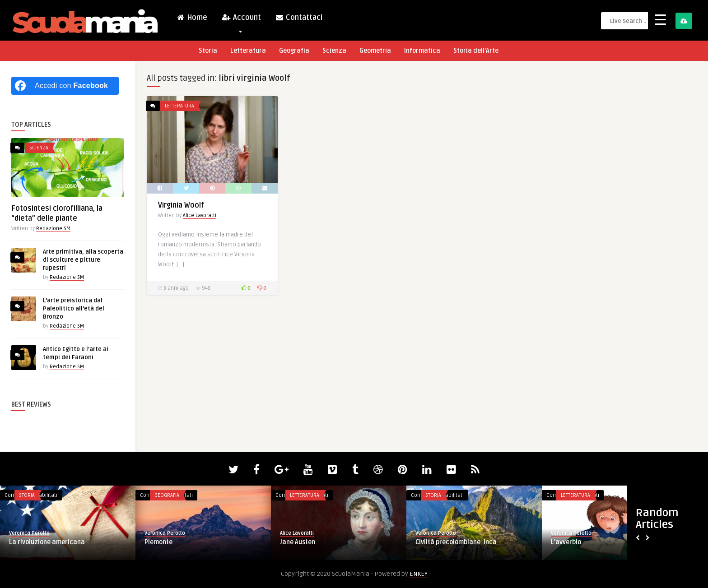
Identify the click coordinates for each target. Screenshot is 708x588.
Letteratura (248, 51)
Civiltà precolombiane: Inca (456, 542)
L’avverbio (566, 542)
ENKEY (419, 574)
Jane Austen (298, 542)
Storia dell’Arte (476, 51)
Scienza (334, 51)
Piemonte (158, 542)
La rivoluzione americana (47, 542)
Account (241, 20)
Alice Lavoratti (200, 215)
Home (192, 18)
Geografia (294, 51)
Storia (208, 51)
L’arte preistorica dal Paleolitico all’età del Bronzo (74, 309)
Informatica (422, 51)
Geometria (375, 51)
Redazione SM (53, 229)
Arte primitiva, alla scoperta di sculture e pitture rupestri (83, 260)
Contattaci (299, 18)
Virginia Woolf (181, 205)
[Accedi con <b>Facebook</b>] (65, 86)
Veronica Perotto (29, 533)
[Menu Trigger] (660, 19)
